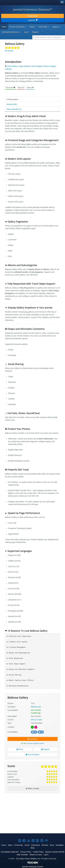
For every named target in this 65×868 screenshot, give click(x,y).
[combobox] (49, 37)
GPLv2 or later (36, 720)
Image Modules (24, 66)
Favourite (10, 88)
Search (32, 27)
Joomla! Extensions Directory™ (33, 9)
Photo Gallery (12, 66)
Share (30, 88)
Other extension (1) (14, 109)
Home (4, 27)
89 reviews (9, 51)
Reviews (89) (12, 104)
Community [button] (44, 27)
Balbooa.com (36, 707)
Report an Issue (36, 855)
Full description (12, 99)
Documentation (32, 755)
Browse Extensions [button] (18, 27)
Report (21, 88)
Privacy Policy (26, 852)
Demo (20, 749)
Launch (32, 20)
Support (45, 749)
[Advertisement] (24, 802)
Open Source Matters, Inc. (30, 859)
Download (33, 16)
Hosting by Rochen (32, 867)
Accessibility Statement (10, 852)
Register (35, 32)
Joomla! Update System (36, 743)
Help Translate (22, 855)
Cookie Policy (38, 852)
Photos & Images (49, 66)
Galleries (8, 69)
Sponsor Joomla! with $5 (55, 852)
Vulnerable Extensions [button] (11, 32)
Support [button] (56, 27)
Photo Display (36, 66)
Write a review (32, 788)
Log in (26, 32)
